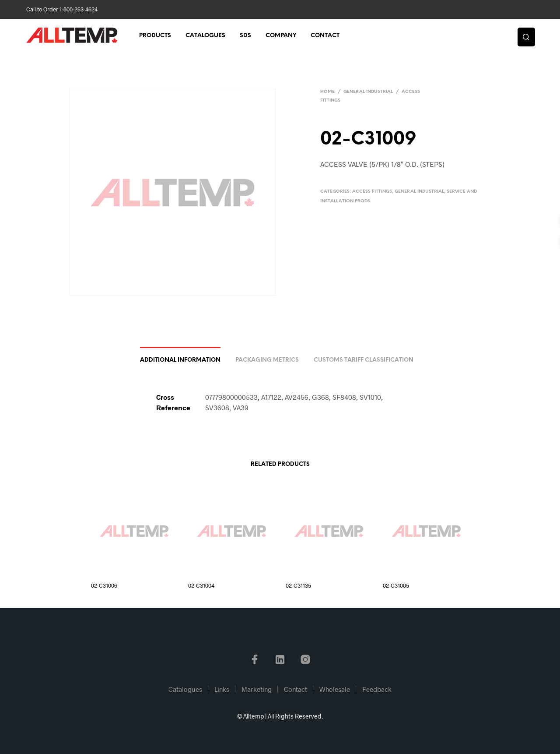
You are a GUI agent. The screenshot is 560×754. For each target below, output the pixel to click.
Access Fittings (372, 192)
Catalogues (205, 36)
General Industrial (368, 92)
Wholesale (335, 689)
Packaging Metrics (267, 360)
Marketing (257, 689)
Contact (325, 36)
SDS (245, 36)
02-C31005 (396, 585)
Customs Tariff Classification (364, 360)
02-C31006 (104, 585)
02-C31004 (201, 585)
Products (155, 36)
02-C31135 (298, 585)
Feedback (377, 689)
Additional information (180, 360)
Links (222, 689)
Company (281, 36)
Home (327, 92)
